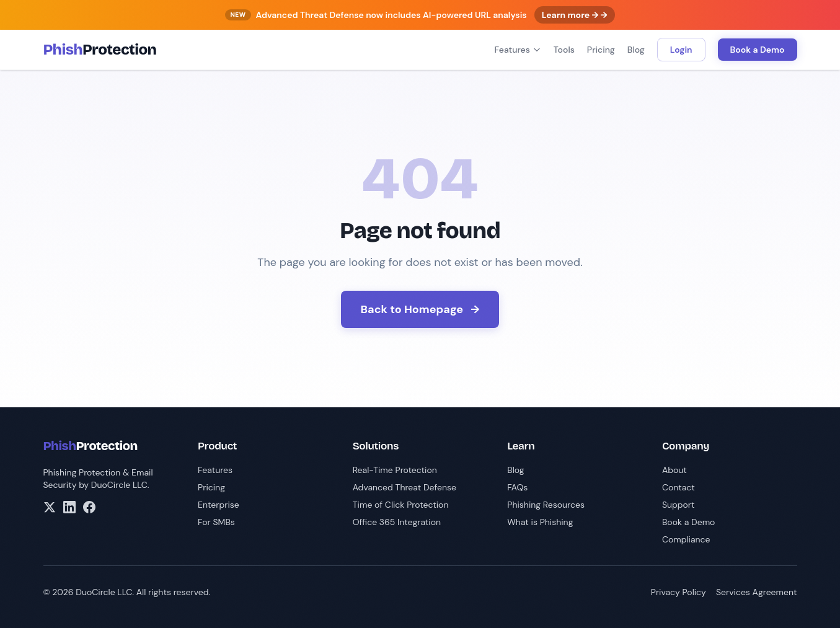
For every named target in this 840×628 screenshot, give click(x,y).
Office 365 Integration (397, 522)
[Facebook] (89, 507)
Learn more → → (575, 15)
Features (518, 50)
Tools (564, 50)
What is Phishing (540, 522)
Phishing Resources (546, 505)
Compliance (686, 539)
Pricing (601, 50)
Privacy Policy (679, 592)
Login (681, 50)
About (674, 470)
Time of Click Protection (401, 505)
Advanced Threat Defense (405, 487)
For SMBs (216, 522)
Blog (636, 50)
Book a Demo (758, 50)
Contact (679, 487)
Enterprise (219, 505)
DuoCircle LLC (119, 485)
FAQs (517, 487)
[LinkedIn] (69, 507)
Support (679, 505)
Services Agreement (757, 592)
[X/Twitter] (50, 507)
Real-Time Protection (395, 470)
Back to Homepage (420, 309)
